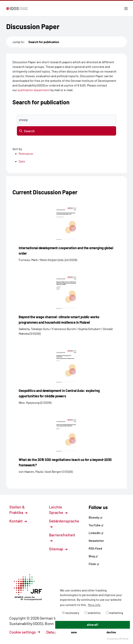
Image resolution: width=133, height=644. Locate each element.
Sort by (17, 149)
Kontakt (18, 521)
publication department (34, 90)
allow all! (93, 625)
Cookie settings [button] (25, 632)
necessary (71, 613)
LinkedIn (96, 533)
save (74, 632)
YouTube (96, 525)
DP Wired (124, 639)
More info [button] (94, 605)
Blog (93, 556)
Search (27, 131)
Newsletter (96, 541)
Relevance (26, 153)
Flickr (94, 564)
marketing (115, 613)
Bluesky (96, 517)
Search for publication (44, 42)
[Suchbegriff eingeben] (66, 120)
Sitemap (58, 549)
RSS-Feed (95, 548)
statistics (93, 613)
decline (111, 632)
